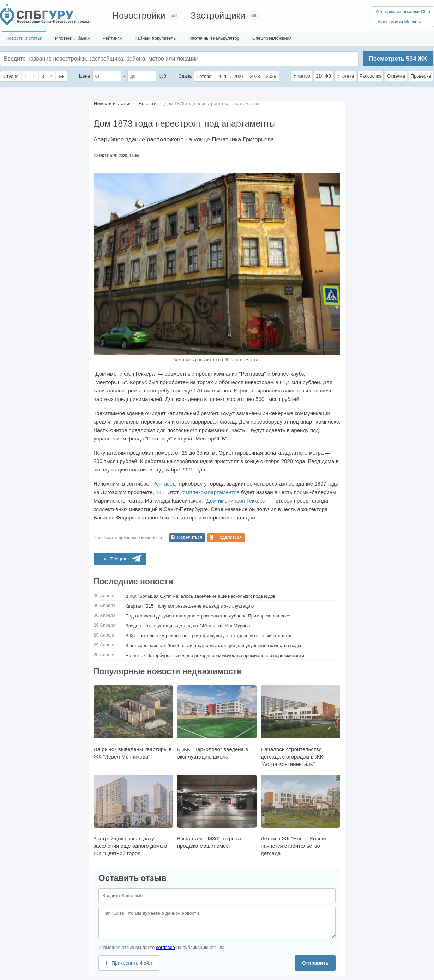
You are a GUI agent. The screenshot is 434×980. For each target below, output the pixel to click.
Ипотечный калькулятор (214, 38)
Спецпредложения (272, 38)
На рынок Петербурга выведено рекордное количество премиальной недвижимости (215, 655)
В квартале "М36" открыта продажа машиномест (217, 812)
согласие (165, 947)
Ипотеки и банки (72, 38)
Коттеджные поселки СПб (403, 11)
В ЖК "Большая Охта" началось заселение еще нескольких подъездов (200, 596)
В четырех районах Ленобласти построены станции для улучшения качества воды (213, 646)
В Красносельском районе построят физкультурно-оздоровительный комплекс (209, 636)
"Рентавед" (164, 484)
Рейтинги (112, 38)
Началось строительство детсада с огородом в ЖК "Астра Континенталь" (300, 726)
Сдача (185, 76)
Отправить (315, 963)
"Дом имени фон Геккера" (236, 501)
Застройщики (218, 16)
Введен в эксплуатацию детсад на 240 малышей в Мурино (188, 626)
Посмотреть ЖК (398, 59)
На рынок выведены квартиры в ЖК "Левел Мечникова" (133, 722)
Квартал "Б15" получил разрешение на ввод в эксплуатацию (189, 606)
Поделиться (190, 537)
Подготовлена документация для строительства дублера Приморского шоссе (208, 616)
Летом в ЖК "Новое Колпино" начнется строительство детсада (300, 815)
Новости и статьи (24, 38)
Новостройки (139, 16)
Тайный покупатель (155, 38)
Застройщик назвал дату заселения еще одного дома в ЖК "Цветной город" (133, 815)
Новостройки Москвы (398, 22)
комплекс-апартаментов (210, 492)
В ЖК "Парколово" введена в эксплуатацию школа (217, 722)
